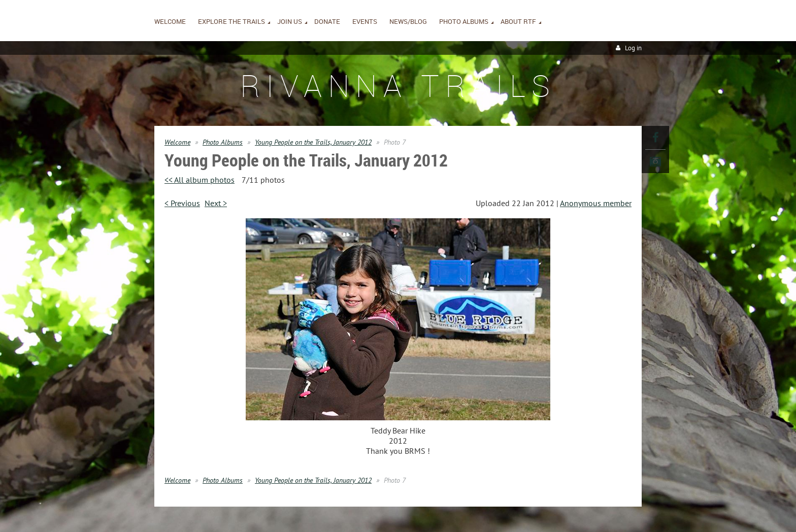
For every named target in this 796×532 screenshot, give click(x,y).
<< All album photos (200, 180)
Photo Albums (223, 142)
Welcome (177, 142)
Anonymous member (596, 203)
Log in (633, 48)
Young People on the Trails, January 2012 (313, 142)
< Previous (182, 203)
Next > (216, 203)
